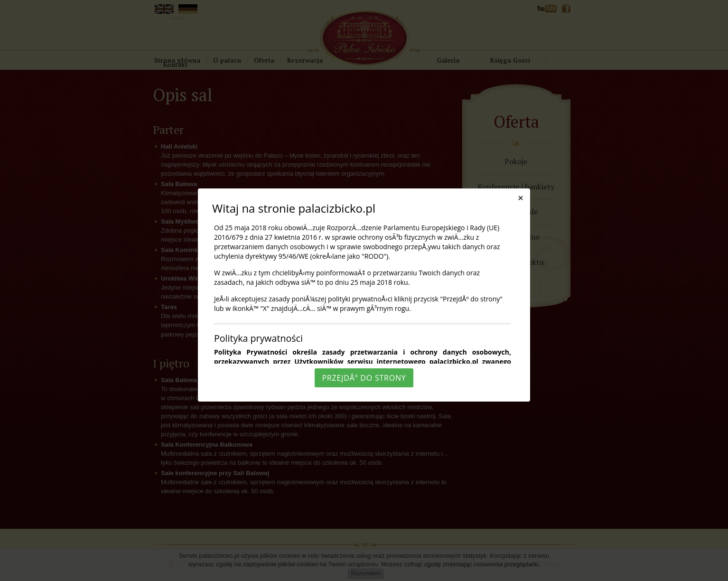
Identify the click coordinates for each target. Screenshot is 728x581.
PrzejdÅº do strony (364, 378)
